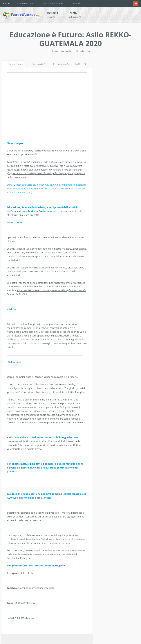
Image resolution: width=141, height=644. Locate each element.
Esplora (53, 13)
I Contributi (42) (60, 64)
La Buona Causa (13, 64)
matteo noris (61, 51)
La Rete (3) (81, 64)
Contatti (76, 3)
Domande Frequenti (53, 3)
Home (6, 3)
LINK (29, 290)
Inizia (73, 13)
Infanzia (83, 51)
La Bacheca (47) (37, 64)
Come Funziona (26, 3)
